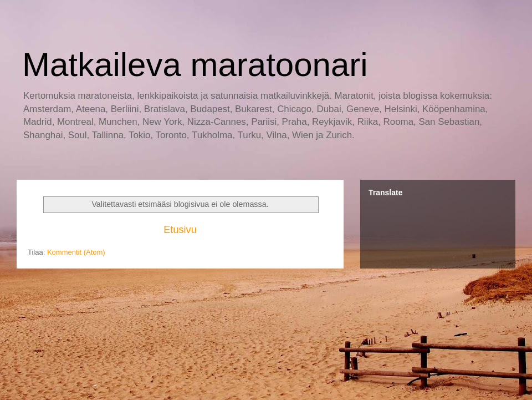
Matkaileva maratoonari (195, 65)
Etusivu (180, 230)
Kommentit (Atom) (76, 252)
